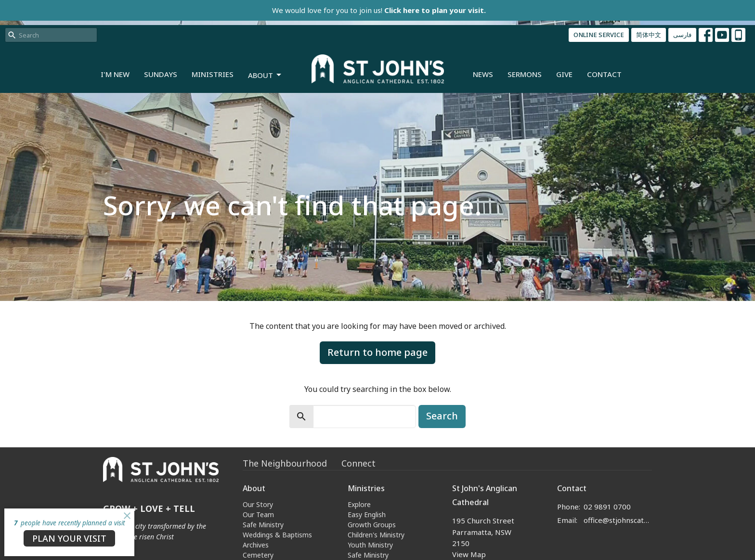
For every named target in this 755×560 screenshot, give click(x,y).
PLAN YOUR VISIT (69, 538)
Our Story (258, 504)
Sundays (161, 74)
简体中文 (649, 35)
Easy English (367, 514)
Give (564, 74)
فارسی (682, 35)
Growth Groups (372, 525)
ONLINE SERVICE (599, 35)
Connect (358, 463)
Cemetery (258, 555)
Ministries (213, 74)
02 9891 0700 (607, 507)
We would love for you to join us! (379, 10)
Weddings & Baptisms (277, 535)
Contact (604, 74)
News (483, 74)
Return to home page (377, 352)
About (265, 75)
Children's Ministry (376, 535)
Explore (359, 504)
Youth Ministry (370, 545)
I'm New (115, 74)
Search (442, 416)
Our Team (258, 514)
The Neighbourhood (285, 463)
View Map (469, 554)
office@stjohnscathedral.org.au (618, 520)
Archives (256, 545)
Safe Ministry (263, 525)
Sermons (525, 74)
